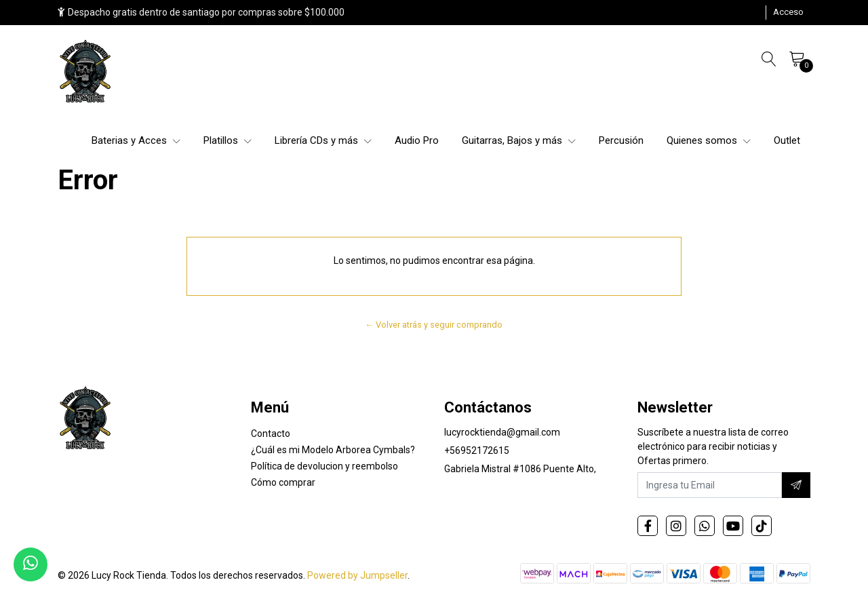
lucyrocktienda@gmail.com (502, 432)
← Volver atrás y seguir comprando (434, 325)
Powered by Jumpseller (357, 575)
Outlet (787, 140)
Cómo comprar (283, 482)
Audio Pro (417, 140)
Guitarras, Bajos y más (519, 140)
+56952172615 (477, 450)
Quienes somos (709, 140)
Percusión (621, 140)
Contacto (271, 434)
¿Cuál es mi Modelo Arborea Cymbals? (333, 450)
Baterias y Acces (136, 140)
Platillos (228, 140)
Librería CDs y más (323, 140)
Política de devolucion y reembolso (324, 466)
